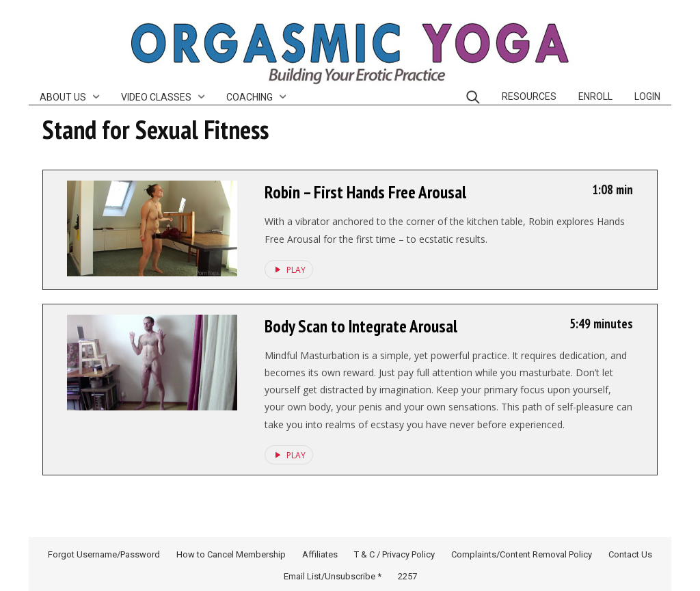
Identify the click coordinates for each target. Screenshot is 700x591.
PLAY (288, 269)
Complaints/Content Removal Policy (522, 554)
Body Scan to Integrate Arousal (361, 326)
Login (647, 96)
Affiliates (320, 554)
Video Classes (156, 97)
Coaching (250, 97)
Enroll (595, 96)
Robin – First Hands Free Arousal (365, 192)
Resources (529, 96)
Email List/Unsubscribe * (333, 576)
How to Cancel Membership (231, 554)
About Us (63, 97)
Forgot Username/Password (104, 554)
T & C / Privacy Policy (394, 554)
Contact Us (630, 554)
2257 (407, 576)
